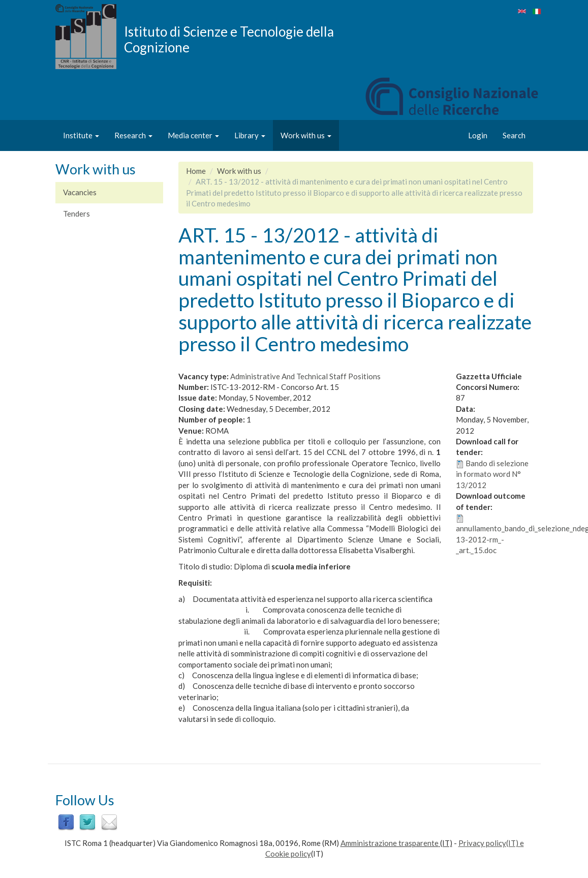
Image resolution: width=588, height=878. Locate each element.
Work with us (306, 135)
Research (133, 135)
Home (196, 171)
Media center (193, 135)
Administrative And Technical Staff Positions (305, 376)
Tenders (76, 214)
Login (478, 135)
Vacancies (80, 192)
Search (514, 135)
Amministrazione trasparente (390, 843)
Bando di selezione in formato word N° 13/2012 (492, 474)
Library (250, 135)
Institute (81, 135)
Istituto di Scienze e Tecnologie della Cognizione (229, 39)
